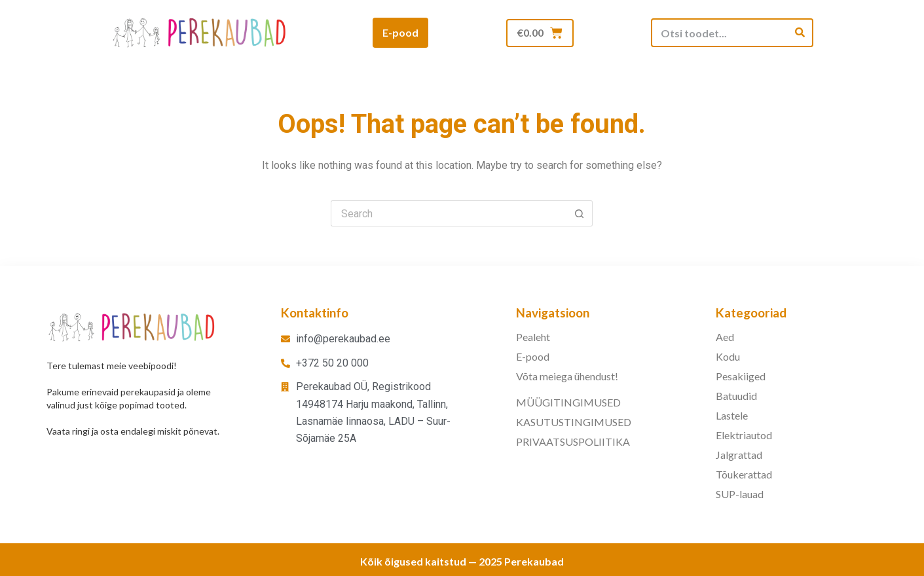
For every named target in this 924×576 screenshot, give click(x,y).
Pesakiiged (741, 376)
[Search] (800, 33)
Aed (725, 337)
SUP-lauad (740, 494)
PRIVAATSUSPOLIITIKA (573, 441)
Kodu (728, 356)
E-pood (533, 356)
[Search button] (580, 213)
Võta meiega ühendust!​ (567, 376)
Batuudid (736, 396)
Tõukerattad (744, 474)
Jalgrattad (739, 455)
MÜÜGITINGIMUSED (568, 402)
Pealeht (533, 337)
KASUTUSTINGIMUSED (574, 422)
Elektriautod (744, 435)
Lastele (732, 415)
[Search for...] (449, 213)
